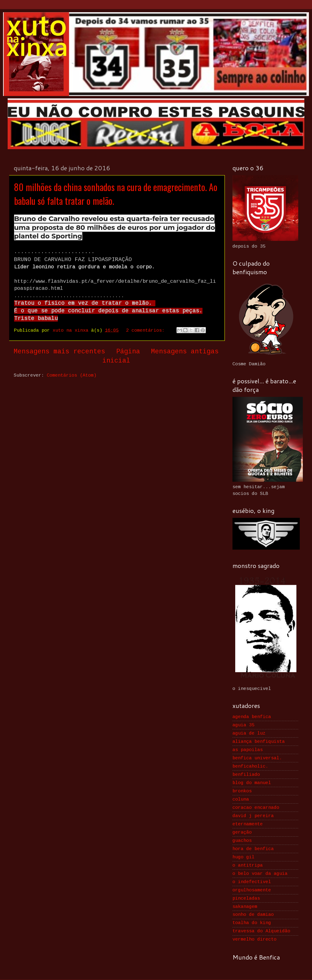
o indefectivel (252, 882)
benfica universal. (257, 758)
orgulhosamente (252, 890)
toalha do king (252, 923)
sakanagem (245, 907)
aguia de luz (249, 733)
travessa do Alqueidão (261, 931)
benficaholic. (250, 766)
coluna (241, 799)
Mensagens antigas (185, 352)
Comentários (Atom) (72, 375)
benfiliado (246, 775)
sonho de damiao (253, 915)
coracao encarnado (256, 808)
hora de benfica (253, 849)
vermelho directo (254, 939)
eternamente (248, 824)
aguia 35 (243, 725)
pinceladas (246, 898)
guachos (242, 841)
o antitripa (248, 865)
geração (242, 832)
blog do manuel (252, 783)
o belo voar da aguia (260, 874)
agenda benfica (252, 717)
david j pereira (253, 816)
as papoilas (248, 750)
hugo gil (243, 857)
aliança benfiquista (259, 742)
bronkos (242, 791)
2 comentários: (147, 330)
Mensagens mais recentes (59, 352)
